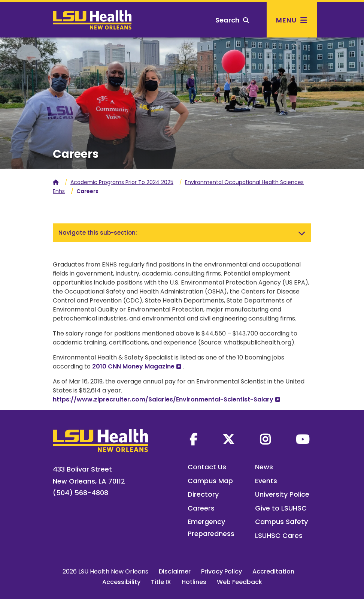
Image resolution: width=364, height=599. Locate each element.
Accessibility (121, 582)
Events (266, 481)
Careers (201, 508)
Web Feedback (239, 582)
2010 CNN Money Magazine (133, 366)
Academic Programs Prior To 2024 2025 (122, 182)
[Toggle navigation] (302, 233)
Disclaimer (175, 571)
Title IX (161, 582)
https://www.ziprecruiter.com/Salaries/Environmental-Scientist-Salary (163, 399)
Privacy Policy (222, 571)
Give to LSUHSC (281, 508)
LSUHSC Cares (279, 535)
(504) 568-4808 (81, 493)
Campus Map (210, 481)
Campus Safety (281, 522)
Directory (203, 494)
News (264, 467)
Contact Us (207, 467)
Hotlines (194, 582)
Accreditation (273, 571)
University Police (282, 494)
